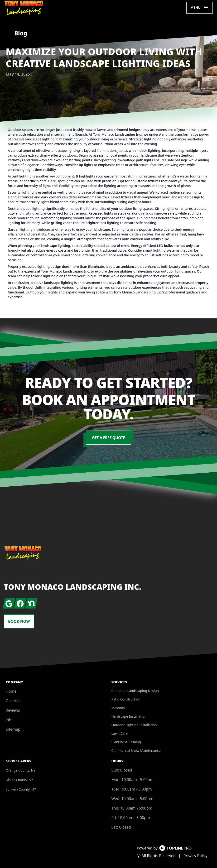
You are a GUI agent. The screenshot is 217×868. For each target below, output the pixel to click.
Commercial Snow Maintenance (136, 751)
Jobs (10, 720)
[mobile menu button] (200, 8)
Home (11, 691)
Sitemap (13, 729)
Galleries (13, 701)
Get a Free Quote (108, 438)
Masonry (118, 708)
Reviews (13, 710)
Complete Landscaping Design (135, 691)
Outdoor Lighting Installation (134, 725)
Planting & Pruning (126, 742)
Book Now (19, 621)
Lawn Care (120, 733)
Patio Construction (126, 699)
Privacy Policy (195, 856)
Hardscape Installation (129, 716)
